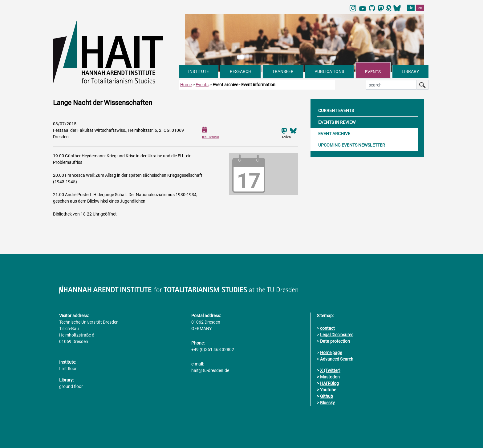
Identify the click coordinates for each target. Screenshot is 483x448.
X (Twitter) (330, 370)
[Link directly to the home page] (116, 52)
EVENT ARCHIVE (334, 134)
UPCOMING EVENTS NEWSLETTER (352, 145)
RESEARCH (241, 71)
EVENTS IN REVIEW (337, 122)
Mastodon (330, 377)
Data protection (335, 341)
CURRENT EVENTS (336, 111)
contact (327, 328)
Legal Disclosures (337, 335)
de (411, 8)
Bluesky (327, 403)
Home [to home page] (186, 85)
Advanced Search (337, 359)
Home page (331, 353)
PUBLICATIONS (329, 71)
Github (327, 396)
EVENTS (373, 72)
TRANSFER (283, 71)
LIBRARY (410, 71)
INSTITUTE (199, 71)
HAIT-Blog (329, 383)
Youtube (328, 390)
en (420, 8)
